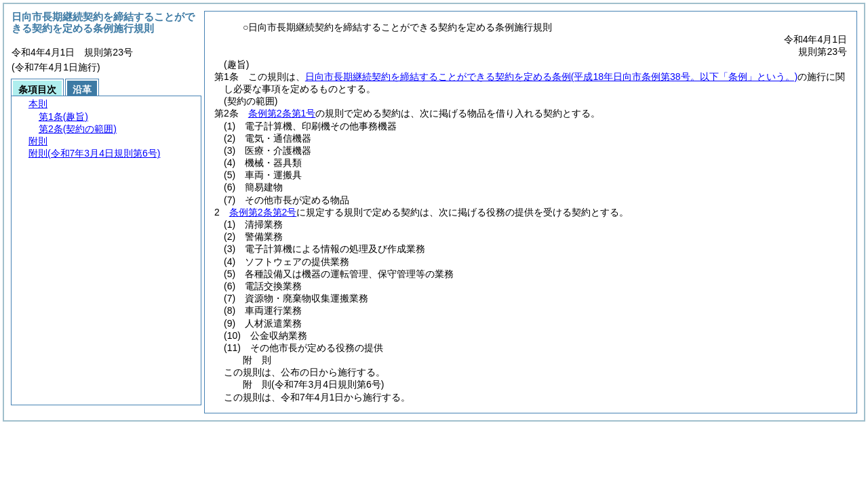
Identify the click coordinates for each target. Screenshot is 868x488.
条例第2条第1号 (282, 113)
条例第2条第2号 (263, 212)
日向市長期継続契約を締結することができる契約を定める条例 (551, 77)
